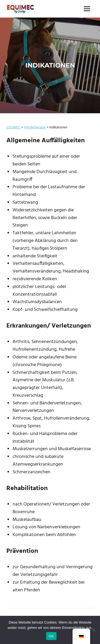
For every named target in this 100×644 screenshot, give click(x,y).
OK (51, 636)
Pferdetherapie (35, 127)
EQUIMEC (13, 127)
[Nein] (93, 630)
